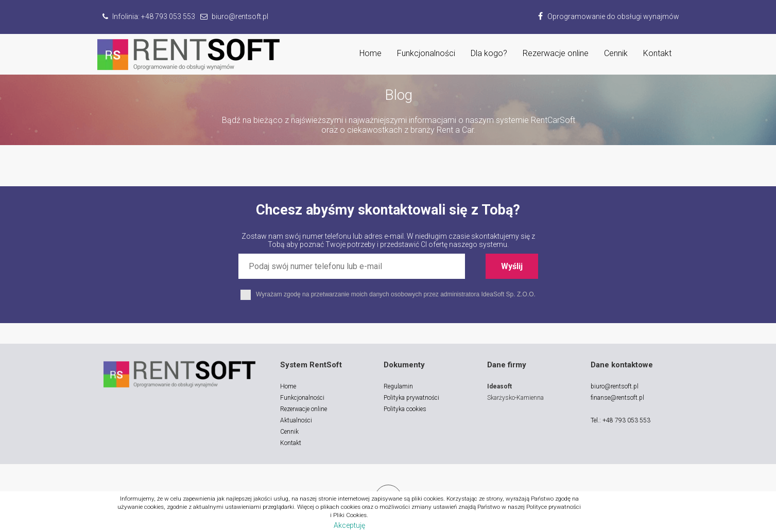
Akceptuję (349, 525)
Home (370, 53)
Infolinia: (149, 16)
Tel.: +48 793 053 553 (620, 420)
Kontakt (657, 53)
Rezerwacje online (556, 53)
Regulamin (398, 386)
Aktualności (296, 420)
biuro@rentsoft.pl (615, 386)
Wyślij (512, 266)
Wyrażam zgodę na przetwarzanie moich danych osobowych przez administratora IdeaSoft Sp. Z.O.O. (388, 294)
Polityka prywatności (411, 398)
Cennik (616, 53)
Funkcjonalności (426, 53)
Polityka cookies (405, 409)
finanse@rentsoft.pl (617, 398)
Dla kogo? (489, 53)
